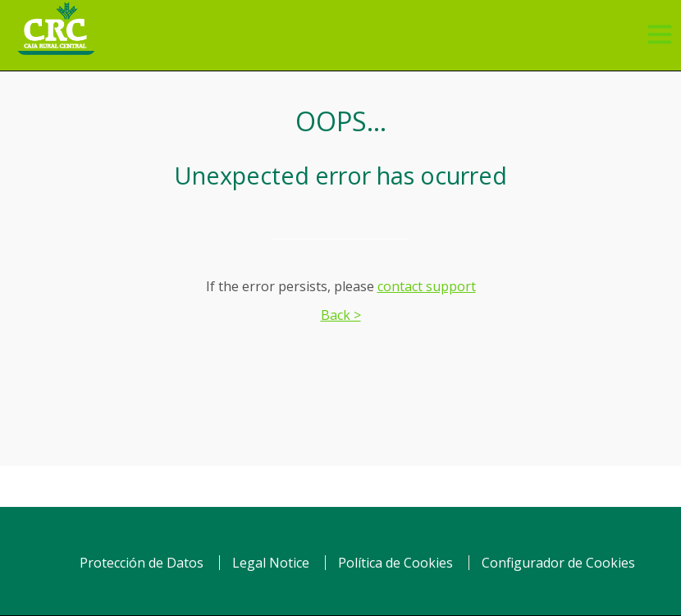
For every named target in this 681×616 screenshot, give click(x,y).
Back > (341, 315)
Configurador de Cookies (558, 563)
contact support (427, 286)
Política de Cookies (395, 563)
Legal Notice (271, 563)
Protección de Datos (142, 563)
